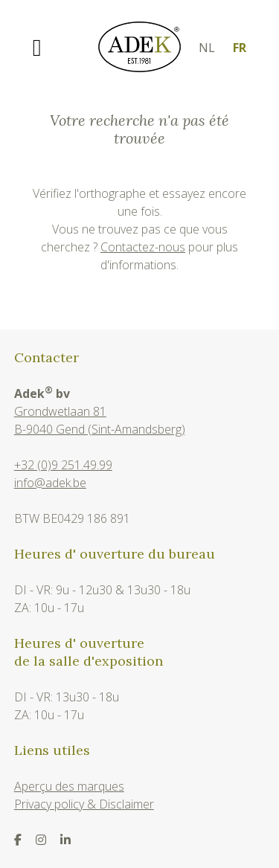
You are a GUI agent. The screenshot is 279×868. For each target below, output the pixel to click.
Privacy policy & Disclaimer (84, 804)
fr (240, 48)
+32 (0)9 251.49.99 (63, 465)
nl (207, 48)
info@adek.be (50, 483)
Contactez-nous (143, 247)
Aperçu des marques (69, 786)
